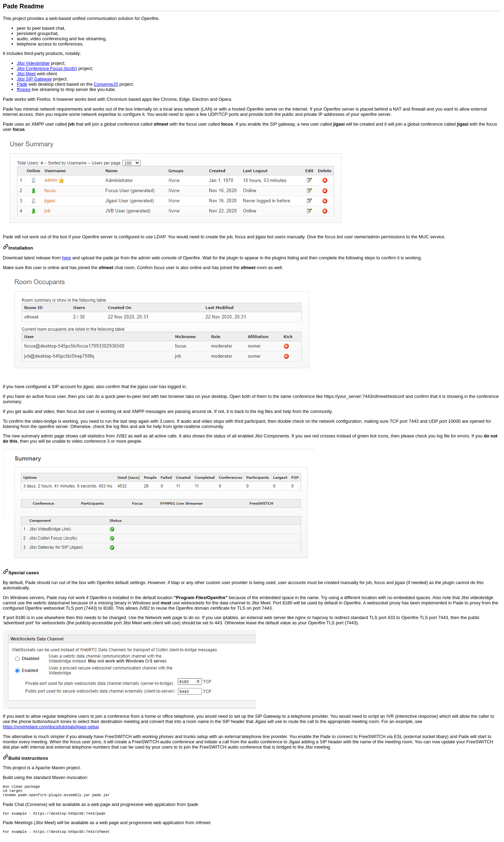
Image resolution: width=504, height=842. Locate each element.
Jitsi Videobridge (33, 63)
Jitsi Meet (26, 74)
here (66, 258)
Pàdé (22, 84)
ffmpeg (24, 89)
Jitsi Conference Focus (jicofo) (47, 68)
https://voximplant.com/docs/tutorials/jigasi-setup (51, 727)
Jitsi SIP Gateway (34, 79)
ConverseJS (106, 84)
